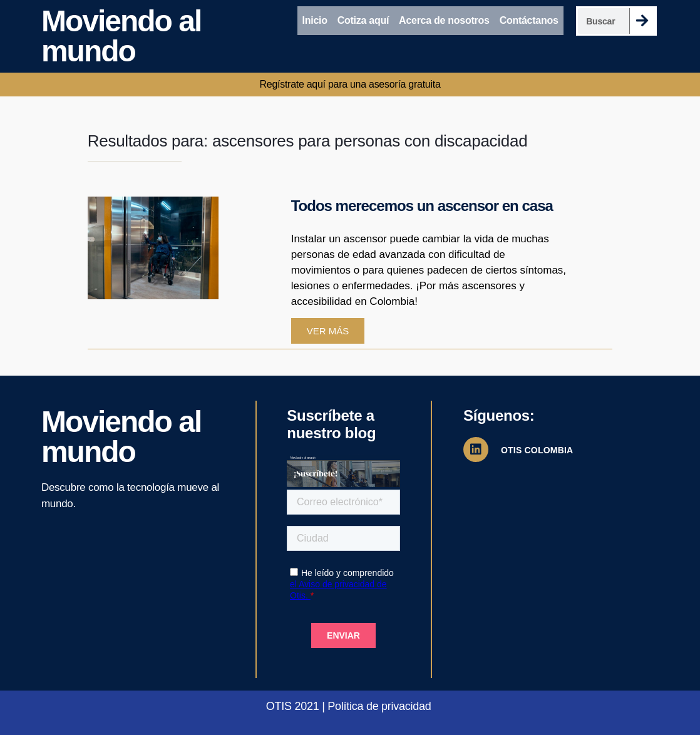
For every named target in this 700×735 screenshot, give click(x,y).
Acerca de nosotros (444, 20)
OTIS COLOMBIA (537, 450)
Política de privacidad (379, 706)
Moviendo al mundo (121, 36)
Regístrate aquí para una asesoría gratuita (350, 84)
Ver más (328, 331)
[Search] (642, 21)
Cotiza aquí (363, 20)
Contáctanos (529, 20)
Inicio (315, 20)
